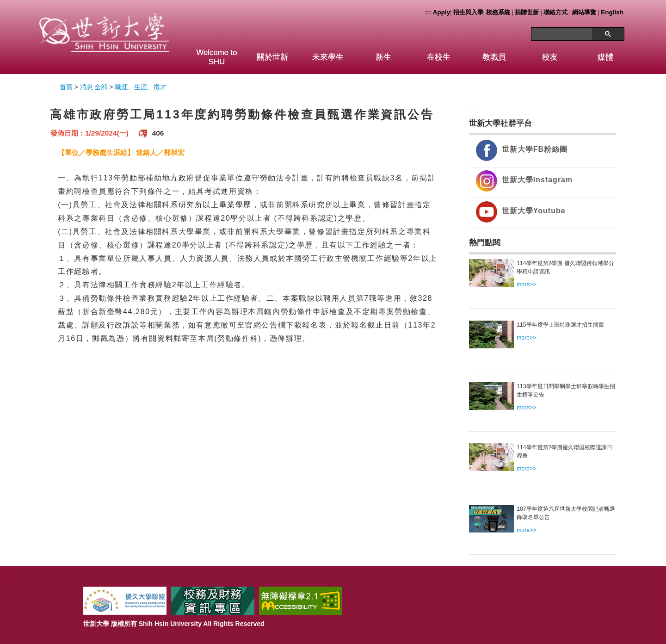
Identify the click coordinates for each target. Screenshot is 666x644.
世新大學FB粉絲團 (535, 149)
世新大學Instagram (537, 180)
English (612, 12)
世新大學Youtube (534, 211)
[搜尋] (565, 33)
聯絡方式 (555, 12)
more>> (526, 285)
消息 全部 (94, 87)
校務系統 (498, 12)
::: (428, 12)
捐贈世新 (527, 12)
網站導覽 (584, 12)
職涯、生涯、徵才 (141, 87)
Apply (441, 12)
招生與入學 (468, 12)
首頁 (66, 87)
